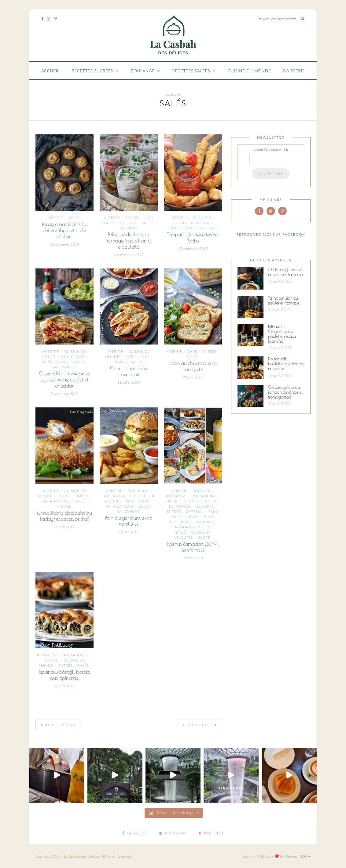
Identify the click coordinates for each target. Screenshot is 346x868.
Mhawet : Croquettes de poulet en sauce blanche (282, 334)
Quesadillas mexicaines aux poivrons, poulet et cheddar (65, 380)
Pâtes (130, 357)
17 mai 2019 (64, 686)
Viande (64, 506)
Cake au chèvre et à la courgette (193, 366)
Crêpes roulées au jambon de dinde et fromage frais (285, 392)
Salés (75, 218)
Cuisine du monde (249, 71)
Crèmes (192, 501)
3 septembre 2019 (64, 394)
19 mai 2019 (193, 558)
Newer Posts (58, 725)
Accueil (50, 71)
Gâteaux (195, 511)
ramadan (204, 522)
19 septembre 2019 (129, 255)
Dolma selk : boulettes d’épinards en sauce (286, 364)
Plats (63, 362)
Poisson (129, 223)
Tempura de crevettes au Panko (193, 238)
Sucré (204, 537)
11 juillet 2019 (129, 382)
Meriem (291, 856)
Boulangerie (116, 496)
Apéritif (56, 218)
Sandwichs (64, 367)
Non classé (73, 357)
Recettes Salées (191, 71)
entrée (133, 218)
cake (192, 351)
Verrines (128, 228)
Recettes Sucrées (93, 71)
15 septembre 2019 (193, 248)
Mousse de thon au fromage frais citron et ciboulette (129, 241)
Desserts (204, 506)
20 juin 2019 (193, 377)
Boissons (294, 71)
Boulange (143, 71)
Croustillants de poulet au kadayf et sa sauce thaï (64, 516)
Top (306, 856)
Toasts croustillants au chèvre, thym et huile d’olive (64, 230)
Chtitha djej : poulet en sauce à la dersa (285, 272)
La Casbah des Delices (81, 856)
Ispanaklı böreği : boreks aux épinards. (64, 675)
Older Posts (200, 725)
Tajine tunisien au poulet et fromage (284, 301)
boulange (138, 491)
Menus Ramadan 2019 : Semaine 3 (193, 547)
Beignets (202, 218)
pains (144, 501)
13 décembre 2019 (64, 244)
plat (48, 362)
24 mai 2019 (64, 527)
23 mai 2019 (129, 532)
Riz (209, 527)
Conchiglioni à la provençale (129, 371)
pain (129, 501)
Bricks (173, 501)
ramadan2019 (55, 501)
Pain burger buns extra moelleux (129, 521)
